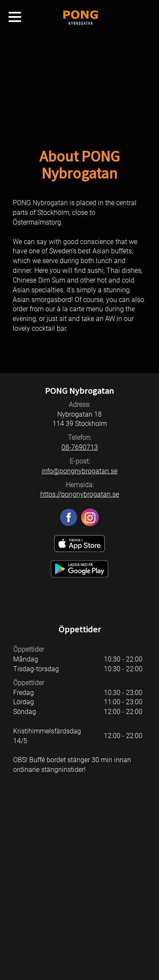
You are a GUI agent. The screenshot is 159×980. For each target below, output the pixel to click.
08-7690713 (80, 447)
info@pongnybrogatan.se (79, 471)
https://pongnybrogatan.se (80, 494)
